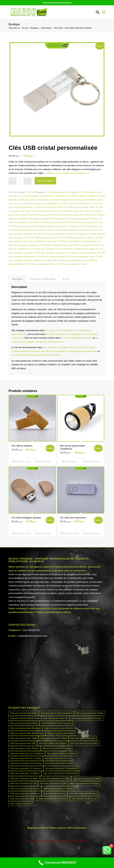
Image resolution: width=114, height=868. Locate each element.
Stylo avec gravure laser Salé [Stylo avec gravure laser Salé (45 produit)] (23, 743)
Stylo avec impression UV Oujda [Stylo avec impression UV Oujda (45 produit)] (56, 778)
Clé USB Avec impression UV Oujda (49, 234)
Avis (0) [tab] (66, 279)
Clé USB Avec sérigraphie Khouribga (79, 249)
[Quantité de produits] (20, 181)
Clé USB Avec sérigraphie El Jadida (85, 245)
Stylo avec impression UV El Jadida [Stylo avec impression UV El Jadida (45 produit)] (26, 758)
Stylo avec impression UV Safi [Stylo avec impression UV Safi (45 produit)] (23, 783)
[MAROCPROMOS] (47, 12)
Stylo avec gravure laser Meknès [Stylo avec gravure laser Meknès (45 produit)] (58, 728)
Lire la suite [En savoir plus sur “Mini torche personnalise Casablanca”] (70, 462)
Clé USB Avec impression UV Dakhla (82, 219)
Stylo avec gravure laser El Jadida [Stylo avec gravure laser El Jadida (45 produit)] (25, 718)
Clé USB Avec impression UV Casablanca (46, 219)
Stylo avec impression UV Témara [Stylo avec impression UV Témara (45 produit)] (25, 789)
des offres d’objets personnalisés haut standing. (36, 355)
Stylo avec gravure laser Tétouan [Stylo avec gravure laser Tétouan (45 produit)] (24, 748)
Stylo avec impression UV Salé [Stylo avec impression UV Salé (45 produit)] (53, 783)
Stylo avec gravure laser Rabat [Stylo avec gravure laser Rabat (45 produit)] (54, 738)
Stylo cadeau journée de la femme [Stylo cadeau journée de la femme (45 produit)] (54, 799)
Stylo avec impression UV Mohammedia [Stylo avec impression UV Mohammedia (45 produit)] (60, 773)
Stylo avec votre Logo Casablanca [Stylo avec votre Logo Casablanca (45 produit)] (25, 793)
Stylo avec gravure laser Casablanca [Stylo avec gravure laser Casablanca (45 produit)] (56, 713)
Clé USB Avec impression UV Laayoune (62, 226)
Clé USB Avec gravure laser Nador (48, 207)
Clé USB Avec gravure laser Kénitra (33, 200)
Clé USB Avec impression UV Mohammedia (75, 230)
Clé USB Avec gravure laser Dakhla (35, 196)
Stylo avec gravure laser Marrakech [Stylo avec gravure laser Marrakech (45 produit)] (25, 728)
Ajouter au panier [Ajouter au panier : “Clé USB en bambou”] (21, 462)
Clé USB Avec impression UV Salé (46, 238)
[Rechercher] (96, 12)
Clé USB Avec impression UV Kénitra (87, 222)
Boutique (14, 24)
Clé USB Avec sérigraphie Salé (71, 260)
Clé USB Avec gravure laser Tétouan (76, 215)
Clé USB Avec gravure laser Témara (43, 215)
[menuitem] (96, 12)
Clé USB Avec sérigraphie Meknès (82, 253)
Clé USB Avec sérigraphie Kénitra (47, 249)
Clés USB (31, 192)
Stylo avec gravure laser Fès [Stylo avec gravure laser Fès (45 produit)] (55, 718)
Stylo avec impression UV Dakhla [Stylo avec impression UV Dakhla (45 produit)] (61, 753)
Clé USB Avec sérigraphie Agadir (83, 241)
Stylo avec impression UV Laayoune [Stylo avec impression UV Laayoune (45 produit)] (26, 768)
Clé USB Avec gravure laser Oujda (79, 207)
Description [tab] (17, 279)
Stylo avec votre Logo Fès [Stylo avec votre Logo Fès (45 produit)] (54, 793)
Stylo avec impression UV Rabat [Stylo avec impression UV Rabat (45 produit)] (87, 778)
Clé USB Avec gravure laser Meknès (74, 203)
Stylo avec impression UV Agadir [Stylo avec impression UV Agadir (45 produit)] (56, 748)
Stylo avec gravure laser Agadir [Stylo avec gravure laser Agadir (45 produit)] (24, 713)
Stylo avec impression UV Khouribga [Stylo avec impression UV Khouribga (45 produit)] (26, 763)
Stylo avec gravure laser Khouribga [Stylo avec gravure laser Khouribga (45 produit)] (86, 718)
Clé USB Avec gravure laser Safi (46, 211)
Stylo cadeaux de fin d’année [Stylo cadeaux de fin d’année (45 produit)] (84, 799)
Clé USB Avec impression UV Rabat (81, 234)
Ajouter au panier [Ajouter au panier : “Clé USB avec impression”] (70, 533)
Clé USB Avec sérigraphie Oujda (80, 256)
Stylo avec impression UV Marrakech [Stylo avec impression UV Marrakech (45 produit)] (61, 768)
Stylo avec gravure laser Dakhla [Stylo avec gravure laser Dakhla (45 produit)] (90, 713)
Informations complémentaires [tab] (43, 279)
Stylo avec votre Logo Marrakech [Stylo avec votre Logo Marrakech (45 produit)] (83, 793)
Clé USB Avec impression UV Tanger (78, 238)
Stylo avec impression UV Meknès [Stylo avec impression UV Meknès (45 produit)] (25, 773)
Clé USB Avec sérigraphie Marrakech (49, 253)
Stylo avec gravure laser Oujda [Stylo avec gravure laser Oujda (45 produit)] (23, 738)
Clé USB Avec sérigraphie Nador (51, 256)
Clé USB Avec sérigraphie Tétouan (72, 264)
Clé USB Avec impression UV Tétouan (51, 241)
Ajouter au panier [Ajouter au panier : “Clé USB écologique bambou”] (21, 533)
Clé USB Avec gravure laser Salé (75, 211)
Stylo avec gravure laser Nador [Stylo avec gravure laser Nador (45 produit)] (60, 733)
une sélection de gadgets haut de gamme (64, 347)
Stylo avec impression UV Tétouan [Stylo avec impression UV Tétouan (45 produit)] (58, 789)
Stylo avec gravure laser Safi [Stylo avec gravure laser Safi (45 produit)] (83, 738)
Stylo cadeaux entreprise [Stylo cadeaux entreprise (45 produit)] (21, 804)
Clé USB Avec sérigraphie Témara (41, 264)
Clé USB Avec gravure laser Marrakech (40, 203)
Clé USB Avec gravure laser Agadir (62, 192)
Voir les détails (43, 462)
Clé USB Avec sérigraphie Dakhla (54, 245)
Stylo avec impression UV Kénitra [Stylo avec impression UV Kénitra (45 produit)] (60, 763)
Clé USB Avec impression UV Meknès (39, 230)
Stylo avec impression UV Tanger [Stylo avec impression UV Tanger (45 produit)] (84, 783)
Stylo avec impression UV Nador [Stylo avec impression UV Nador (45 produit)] (24, 778)
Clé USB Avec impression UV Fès (55, 222)
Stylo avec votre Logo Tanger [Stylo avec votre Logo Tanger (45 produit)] (23, 799)
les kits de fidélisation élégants (76, 338)
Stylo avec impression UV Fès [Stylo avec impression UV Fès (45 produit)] (57, 758)
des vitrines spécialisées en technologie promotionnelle (69, 351)
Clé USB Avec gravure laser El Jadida (68, 196)
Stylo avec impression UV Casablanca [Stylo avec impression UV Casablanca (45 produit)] (27, 753)
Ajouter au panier (45, 181)
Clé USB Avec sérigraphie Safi (43, 260)
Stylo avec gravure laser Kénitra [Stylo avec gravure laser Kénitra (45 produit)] (24, 723)
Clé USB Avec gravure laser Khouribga (66, 200)
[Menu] (104, 12)
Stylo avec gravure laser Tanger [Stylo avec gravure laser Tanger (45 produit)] (53, 743)
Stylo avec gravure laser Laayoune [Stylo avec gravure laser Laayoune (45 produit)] (56, 723)
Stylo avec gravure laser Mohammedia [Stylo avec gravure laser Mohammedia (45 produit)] (27, 733)
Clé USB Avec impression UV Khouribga (26, 226)
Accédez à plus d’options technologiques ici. (67, 173)
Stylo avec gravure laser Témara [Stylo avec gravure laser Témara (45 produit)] (84, 743)
